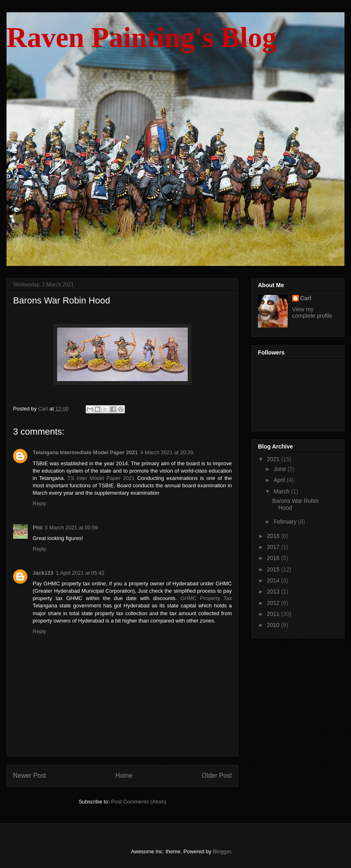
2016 (274, 558)
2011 (274, 614)
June (280, 469)
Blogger (222, 851)
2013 (274, 591)
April (280, 480)
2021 (274, 459)
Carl (306, 298)
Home (124, 775)
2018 (274, 536)
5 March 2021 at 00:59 (71, 528)
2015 (274, 569)
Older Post (217, 775)
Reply (39, 503)
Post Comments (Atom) (139, 802)
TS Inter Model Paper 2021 (101, 478)
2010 (274, 625)
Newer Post (30, 775)
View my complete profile (312, 312)
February (286, 522)
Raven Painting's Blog (141, 37)
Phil (38, 528)
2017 (274, 547)
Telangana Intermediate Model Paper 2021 (85, 452)
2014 (274, 580)
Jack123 (43, 573)
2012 (274, 603)
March (282, 491)
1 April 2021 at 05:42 (80, 573)
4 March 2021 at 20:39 (167, 452)
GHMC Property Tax (206, 598)
